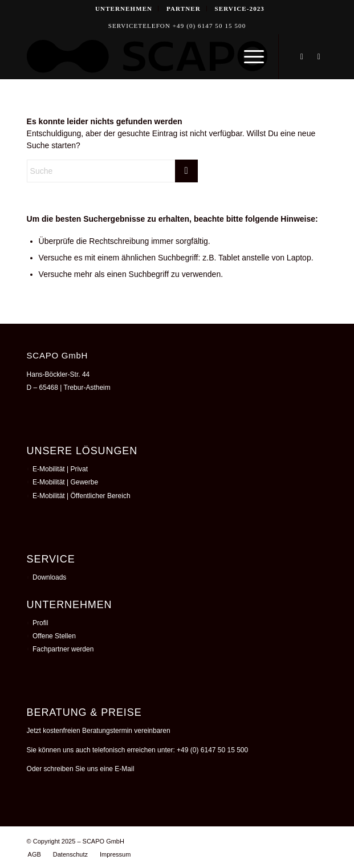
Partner (184, 9)
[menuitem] (124, 9)
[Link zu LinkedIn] (302, 57)
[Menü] (248, 56)
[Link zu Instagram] (319, 57)
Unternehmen (124, 9)
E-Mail (124, 769)
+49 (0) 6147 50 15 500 (212, 750)
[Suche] (112, 171)
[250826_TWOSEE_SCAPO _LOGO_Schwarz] (147, 56)
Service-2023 (240, 9)
